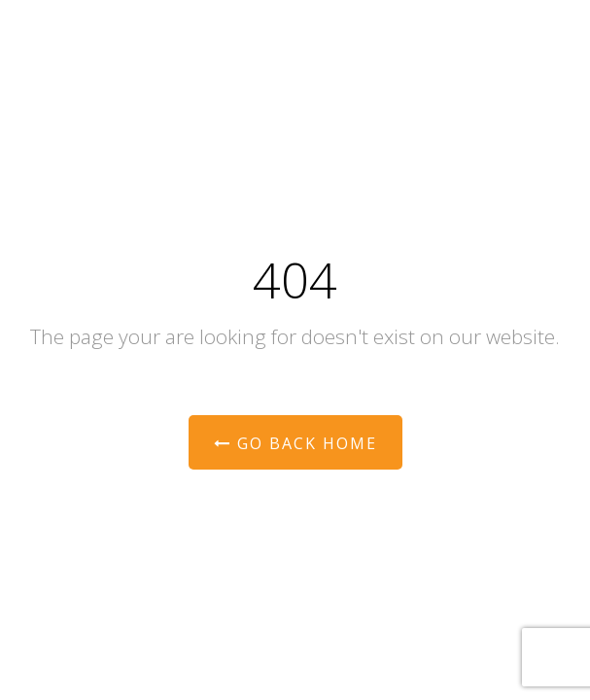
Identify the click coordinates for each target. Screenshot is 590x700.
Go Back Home (295, 443)
